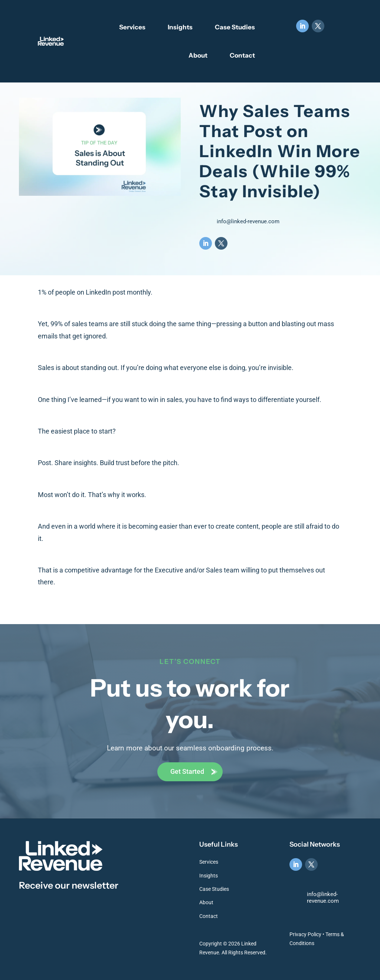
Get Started (187, 771)
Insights (180, 27)
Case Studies (235, 27)
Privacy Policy (305, 934)
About (198, 55)
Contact (242, 55)
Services (132, 27)
